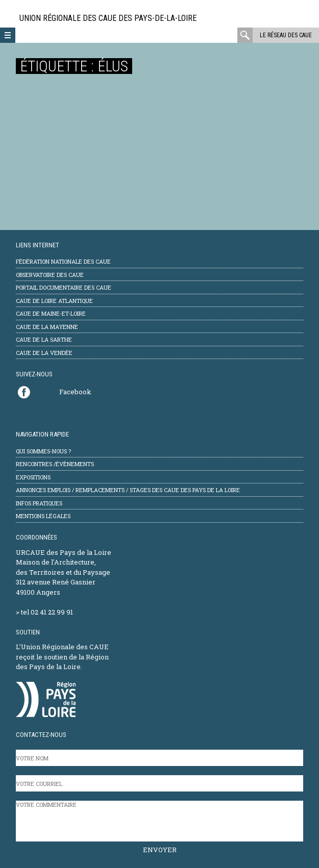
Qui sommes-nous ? (43, 451)
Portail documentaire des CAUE (64, 287)
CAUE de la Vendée (44, 353)
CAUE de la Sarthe (44, 339)
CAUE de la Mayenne (47, 327)
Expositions (33, 477)
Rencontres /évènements (55, 464)
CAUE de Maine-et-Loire (51, 313)
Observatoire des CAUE (50, 275)
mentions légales (43, 516)
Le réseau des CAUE (286, 35)
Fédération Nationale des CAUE (63, 261)
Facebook (75, 392)
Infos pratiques (39, 503)
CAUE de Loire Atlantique (54, 301)
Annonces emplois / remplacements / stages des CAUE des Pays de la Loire (128, 490)
